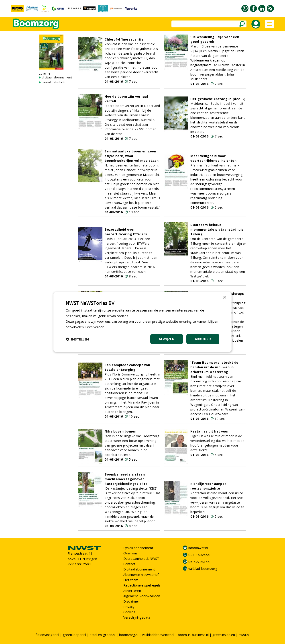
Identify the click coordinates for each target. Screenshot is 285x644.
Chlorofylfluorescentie (124, 39)
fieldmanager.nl (47, 635)
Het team (131, 580)
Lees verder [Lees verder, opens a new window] (95, 327)
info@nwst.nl (198, 548)
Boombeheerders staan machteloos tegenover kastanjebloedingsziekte (126, 479)
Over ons (130, 553)
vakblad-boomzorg (203, 568)
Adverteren (132, 591)
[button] (77, 339)
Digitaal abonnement (139, 569)
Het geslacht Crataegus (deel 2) (218, 99)
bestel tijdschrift (54, 82)
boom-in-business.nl (193, 635)
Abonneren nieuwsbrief (141, 574)
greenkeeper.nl (74, 635)
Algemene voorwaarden (142, 596)
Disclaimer (131, 601)
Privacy (129, 607)
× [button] (224, 297)
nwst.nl (244, 635)
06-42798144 (199, 562)
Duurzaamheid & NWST (141, 558)
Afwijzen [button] (167, 339)
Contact (129, 564)
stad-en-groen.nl (103, 635)
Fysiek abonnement (138, 548)
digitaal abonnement (57, 77)
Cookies (129, 612)
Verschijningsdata (137, 617)
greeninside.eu (224, 635)
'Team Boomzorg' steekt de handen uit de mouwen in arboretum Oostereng (214, 367)
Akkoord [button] (203, 339)
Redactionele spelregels (142, 585)
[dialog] (142, 322)
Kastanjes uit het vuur (210, 431)
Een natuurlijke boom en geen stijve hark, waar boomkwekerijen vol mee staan (132, 156)
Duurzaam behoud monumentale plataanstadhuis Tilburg (217, 229)
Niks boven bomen (120, 431)
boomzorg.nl (129, 635)
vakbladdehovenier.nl (158, 635)
